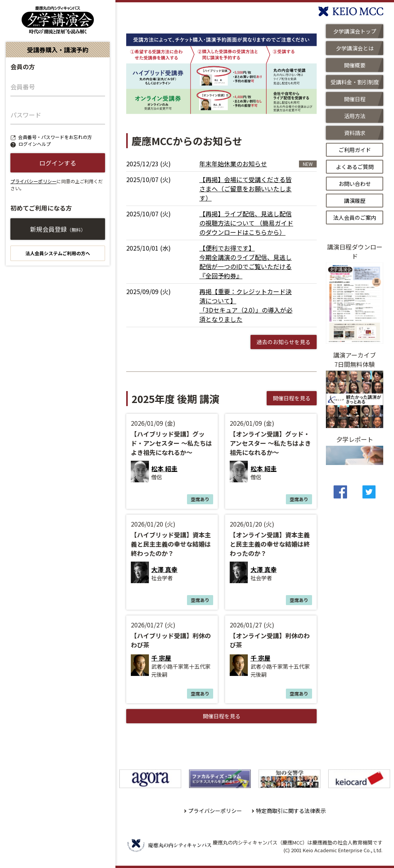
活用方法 (355, 116)
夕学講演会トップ (355, 31)
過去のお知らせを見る (284, 342)
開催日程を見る (292, 398)
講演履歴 (355, 201)
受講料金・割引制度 (355, 82)
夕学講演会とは (355, 48)
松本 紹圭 (164, 468)
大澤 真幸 (164, 569)
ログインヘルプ (35, 144)
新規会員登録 (58, 229)
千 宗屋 (161, 658)
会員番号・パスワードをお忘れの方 (55, 137)
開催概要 (355, 65)
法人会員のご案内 (355, 217)
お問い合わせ (355, 184)
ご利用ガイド (355, 150)
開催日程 (355, 99)
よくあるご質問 (355, 167)
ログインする (58, 163)
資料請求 (355, 133)
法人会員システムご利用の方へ (58, 253)
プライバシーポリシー (33, 181)
